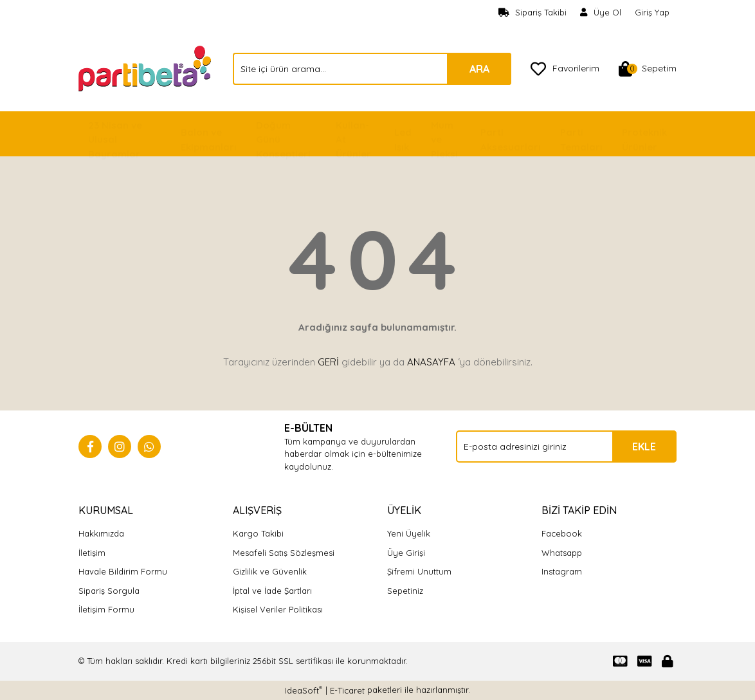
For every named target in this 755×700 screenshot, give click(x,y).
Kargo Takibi (258, 533)
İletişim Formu (106, 609)
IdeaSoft (304, 690)
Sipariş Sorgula (109, 591)
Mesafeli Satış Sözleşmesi (284, 553)
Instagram (562, 571)
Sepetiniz (405, 591)
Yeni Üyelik (409, 533)
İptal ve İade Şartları (272, 591)
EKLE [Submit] (644, 447)
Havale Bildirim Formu (123, 571)
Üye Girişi (406, 553)
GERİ (328, 362)
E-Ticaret (347, 690)
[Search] (372, 69)
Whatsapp (562, 553)
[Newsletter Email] (566, 447)
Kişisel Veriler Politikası (278, 609)
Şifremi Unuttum (419, 571)
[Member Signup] (601, 13)
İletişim (92, 553)
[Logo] (146, 68)
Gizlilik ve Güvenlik (270, 571)
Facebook (562, 533)
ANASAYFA (431, 362)
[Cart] (648, 69)
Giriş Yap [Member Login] (652, 12)
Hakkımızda (101, 533)
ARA (479, 69)
